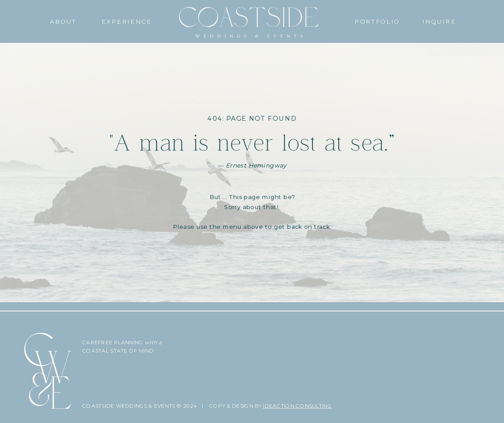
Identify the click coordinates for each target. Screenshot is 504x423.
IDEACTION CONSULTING (297, 406)
